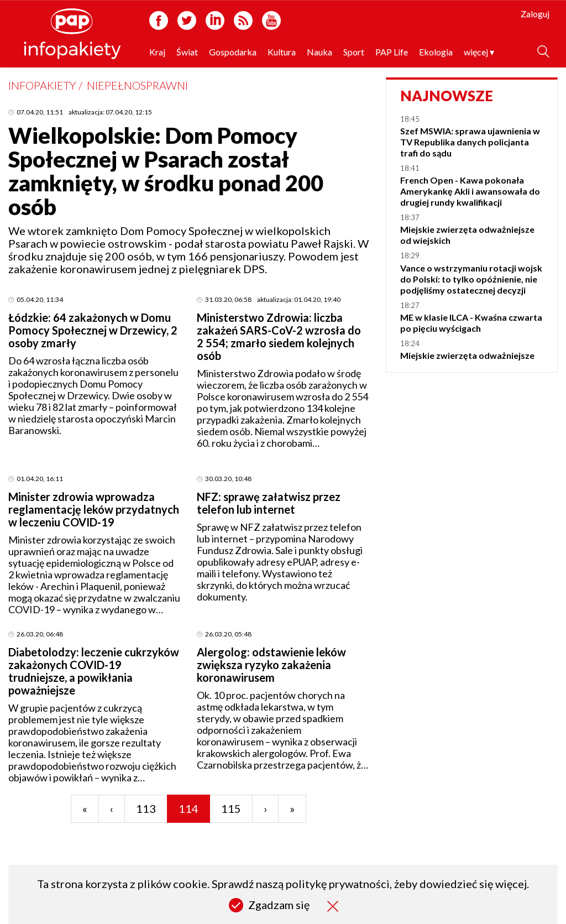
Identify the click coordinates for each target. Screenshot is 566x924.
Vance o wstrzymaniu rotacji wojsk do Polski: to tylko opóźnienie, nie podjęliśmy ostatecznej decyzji (471, 279)
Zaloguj (535, 14)
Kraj (157, 52)
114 (188, 808)
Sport (354, 52)
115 (231, 808)
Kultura (282, 52)
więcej (479, 52)
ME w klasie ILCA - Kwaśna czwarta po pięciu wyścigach (471, 323)
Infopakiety (42, 85)
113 (146, 808)
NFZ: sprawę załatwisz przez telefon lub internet (269, 503)
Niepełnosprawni (137, 85)
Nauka (319, 52)
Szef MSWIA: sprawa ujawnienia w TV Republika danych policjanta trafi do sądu (470, 142)
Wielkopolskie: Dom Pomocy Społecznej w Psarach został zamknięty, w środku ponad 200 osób (166, 171)
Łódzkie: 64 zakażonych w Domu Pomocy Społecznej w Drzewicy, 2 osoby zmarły (93, 330)
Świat (187, 52)
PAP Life (392, 52)
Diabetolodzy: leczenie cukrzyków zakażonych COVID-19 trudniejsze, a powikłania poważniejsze (94, 671)
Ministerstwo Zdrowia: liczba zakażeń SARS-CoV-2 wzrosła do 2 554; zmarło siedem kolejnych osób (279, 336)
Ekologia (436, 52)
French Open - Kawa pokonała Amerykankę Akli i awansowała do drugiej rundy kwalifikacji (470, 191)
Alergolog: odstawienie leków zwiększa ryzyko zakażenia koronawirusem (271, 665)
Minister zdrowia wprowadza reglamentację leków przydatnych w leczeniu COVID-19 (94, 509)
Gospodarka (233, 52)
